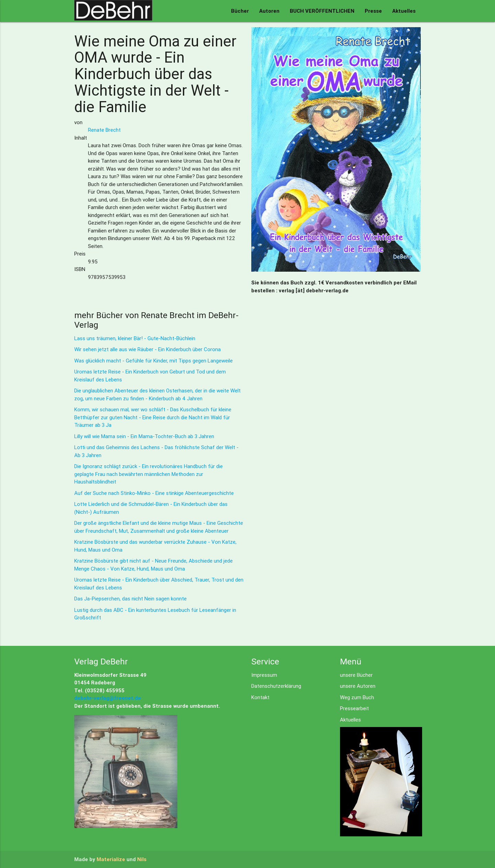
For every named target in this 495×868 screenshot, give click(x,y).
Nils (142, 859)
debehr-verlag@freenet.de (108, 698)
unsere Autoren (358, 686)
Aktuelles (404, 11)
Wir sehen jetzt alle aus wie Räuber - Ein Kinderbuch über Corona (147, 349)
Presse (373, 11)
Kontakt (260, 697)
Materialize (111, 859)
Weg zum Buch (357, 697)
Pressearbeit (354, 708)
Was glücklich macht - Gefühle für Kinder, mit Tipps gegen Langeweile (153, 361)
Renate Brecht (104, 130)
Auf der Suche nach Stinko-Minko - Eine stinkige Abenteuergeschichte (154, 493)
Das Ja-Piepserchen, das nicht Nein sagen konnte (130, 599)
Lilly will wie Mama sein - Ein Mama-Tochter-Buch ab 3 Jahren (144, 436)
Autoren (269, 11)
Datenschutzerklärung (276, 686)
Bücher (240, 11)
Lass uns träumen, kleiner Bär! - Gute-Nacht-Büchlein (135, 338)
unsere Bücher (356, 675)
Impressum (264, 675)
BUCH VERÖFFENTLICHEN (322, 11)
